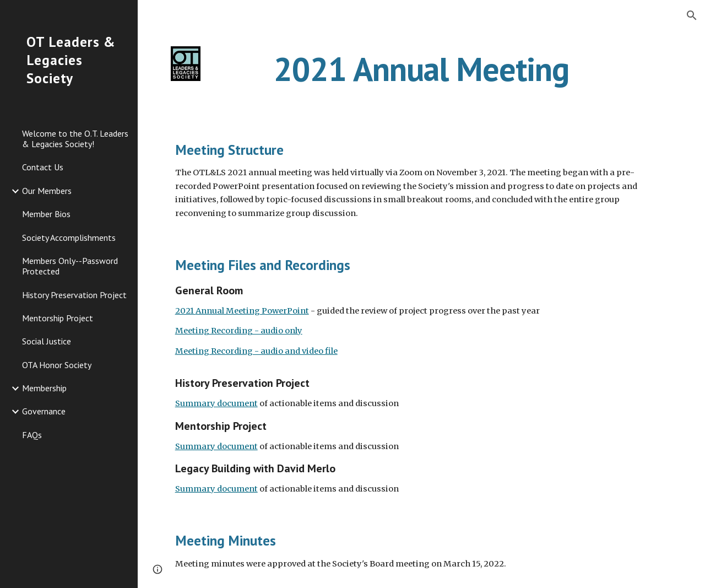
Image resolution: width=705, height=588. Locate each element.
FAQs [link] (32, 435)
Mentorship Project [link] (58, 318)
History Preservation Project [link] (74, 295)
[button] (692, 15)
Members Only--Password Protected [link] (70, 266)
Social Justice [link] (47, 341)
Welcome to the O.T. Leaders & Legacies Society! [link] (75, 139)
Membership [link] (44, 388)
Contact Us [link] (43, 167)
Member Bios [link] (46, 214)
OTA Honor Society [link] (57, 365)
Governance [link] (44, 411)
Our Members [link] (47, 191)
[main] (421, 69)
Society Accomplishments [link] (69, 238)
